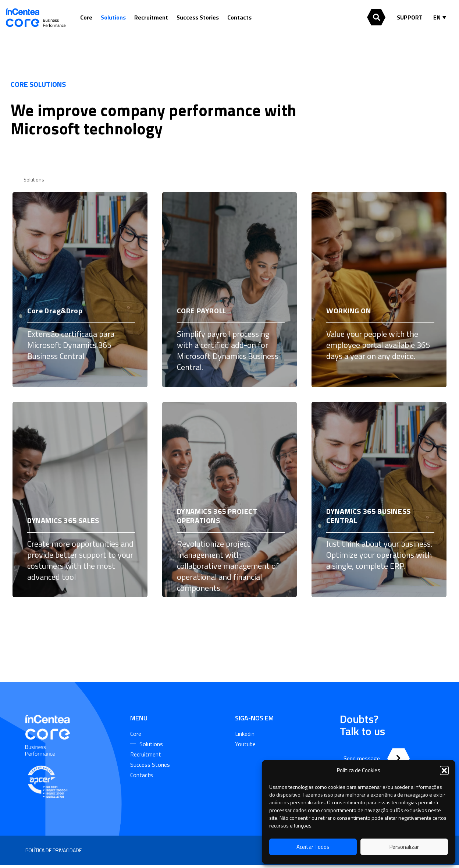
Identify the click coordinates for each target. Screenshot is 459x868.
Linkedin (245, 734)
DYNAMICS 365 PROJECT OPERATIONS (217, 516)
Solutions (113, 17)
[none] (442, 17)
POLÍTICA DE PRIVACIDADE (54, 850)
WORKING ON (348, 310)
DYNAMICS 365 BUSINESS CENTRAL (369, 516)
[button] (444, 770)
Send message (362, 758)
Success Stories (198, 17)
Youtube (245, 744)
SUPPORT (410, 17)
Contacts (239, 17)
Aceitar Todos (313, 847)
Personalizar (404, 847)
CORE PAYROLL (202, 310)
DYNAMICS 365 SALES (63, 520)
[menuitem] (442, 17)
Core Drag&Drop (55, 310)
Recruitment (151, 17)
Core (86, 17)
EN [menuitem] (437, 17)
